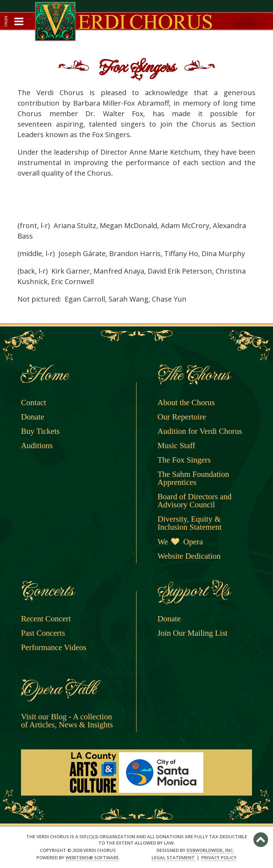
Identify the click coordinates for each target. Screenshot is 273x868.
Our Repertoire (182, 417)
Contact (34, 403)
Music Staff (176, 446)
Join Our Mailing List (192, 633)
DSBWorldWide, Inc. (210, 850)
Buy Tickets (40, 431)
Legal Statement (173, 858)
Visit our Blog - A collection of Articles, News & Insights (67, 721)
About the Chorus (186, 403)
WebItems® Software (92, 858)
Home (44, 375)
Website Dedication (189, 556)
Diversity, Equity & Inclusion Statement (190, 523)
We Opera (180, 542)
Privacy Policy (219, 858)
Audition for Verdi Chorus (200, 431)
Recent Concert (46, 619)
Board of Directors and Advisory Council (194, 501)
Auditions (37, 446)
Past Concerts (43, 633)
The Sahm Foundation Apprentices (193, 478)
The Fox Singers (184, 460)
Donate (33, 417)
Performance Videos (54, 647)
